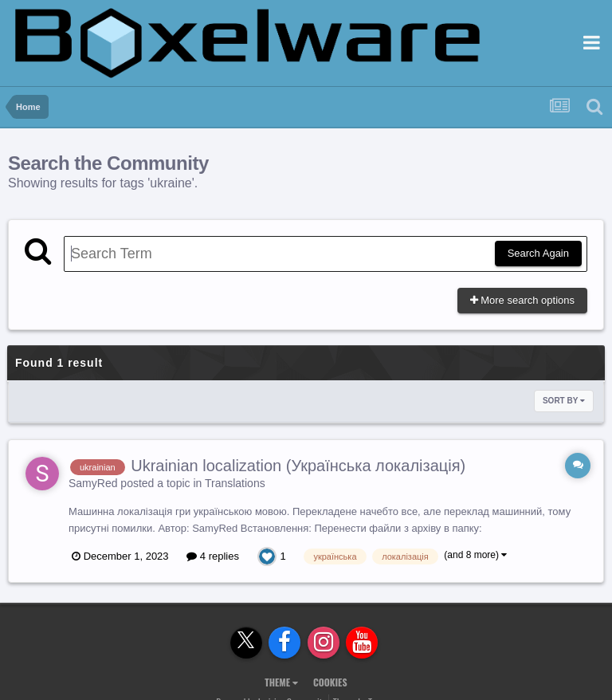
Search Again (538, 253)
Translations (235, 483)
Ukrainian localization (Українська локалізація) (298, 466)
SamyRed (93, 483)
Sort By (564, 401)
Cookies (330, 682)
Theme (281, 682)
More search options (522, 300)
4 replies (213, 556)
